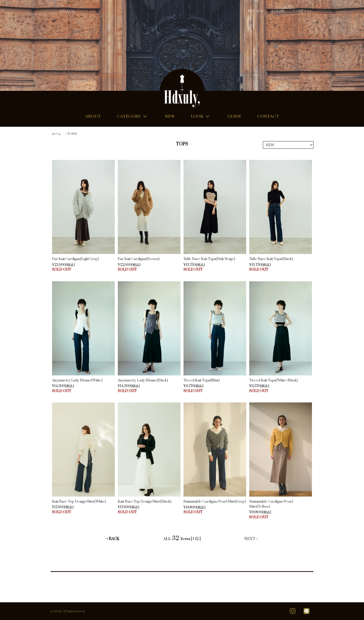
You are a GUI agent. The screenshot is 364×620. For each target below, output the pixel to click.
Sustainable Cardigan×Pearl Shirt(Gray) (215, 502)
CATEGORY (133, 116)
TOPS (72, 134)
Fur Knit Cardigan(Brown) (139, 259)
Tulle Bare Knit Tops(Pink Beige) (209, 259)
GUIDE (234, 116)
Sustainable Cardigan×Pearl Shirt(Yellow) (271, 504)
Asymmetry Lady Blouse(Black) (143, 380)
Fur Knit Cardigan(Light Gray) (75, 259)
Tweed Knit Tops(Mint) (202, 380)
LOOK (201, 116)
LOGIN (278, 11)
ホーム (56, 134)
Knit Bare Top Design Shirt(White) (79, 502)
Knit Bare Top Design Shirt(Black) (145, 502)
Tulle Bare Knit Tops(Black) (271, 259)
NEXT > (251, 539)
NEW (170, 116)
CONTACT (268, 116)
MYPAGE (256, 11)
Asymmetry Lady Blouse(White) (77, 380)
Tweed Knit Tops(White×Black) (274, 380)
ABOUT (93, 116)
